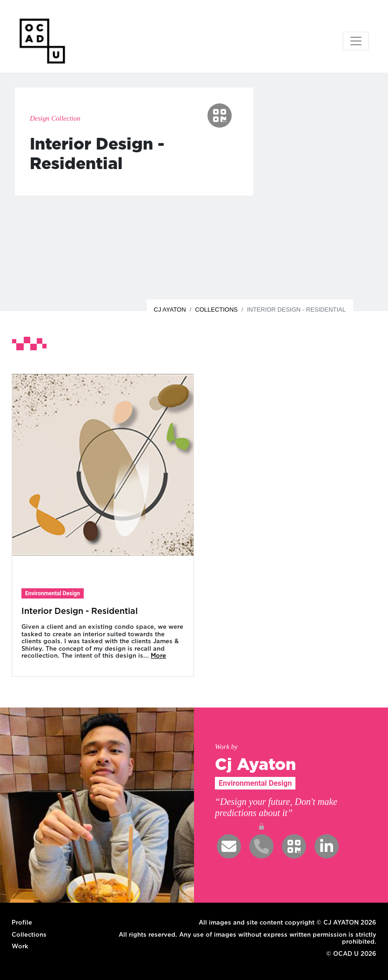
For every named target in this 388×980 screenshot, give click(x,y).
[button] (220, 116)
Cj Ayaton (170, 310)
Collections (216, 310)
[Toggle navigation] (356, 41)
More (158, 655)
